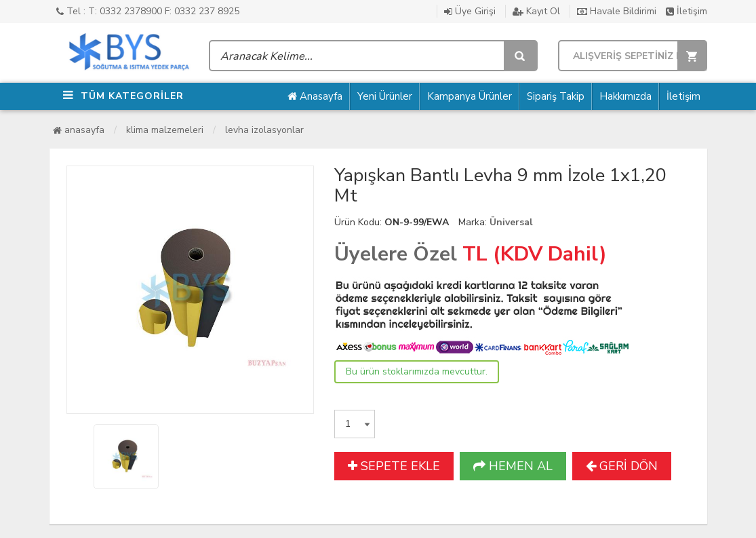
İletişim (687, 11)
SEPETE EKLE (394, 466)
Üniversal (511, 222)
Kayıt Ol (536, 11)
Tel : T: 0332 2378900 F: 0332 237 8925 (148, 11)
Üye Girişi (470, 11)
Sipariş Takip (556, 96)
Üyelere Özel (396, 254)
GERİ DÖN (622, 466)
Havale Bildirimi (617, 11)
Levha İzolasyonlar (264, 130)
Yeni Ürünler (385, 96)
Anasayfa (315, 96)
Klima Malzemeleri (165, 130)
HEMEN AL (513, 466)
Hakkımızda (625, 96)
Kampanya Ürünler (470, 96)
